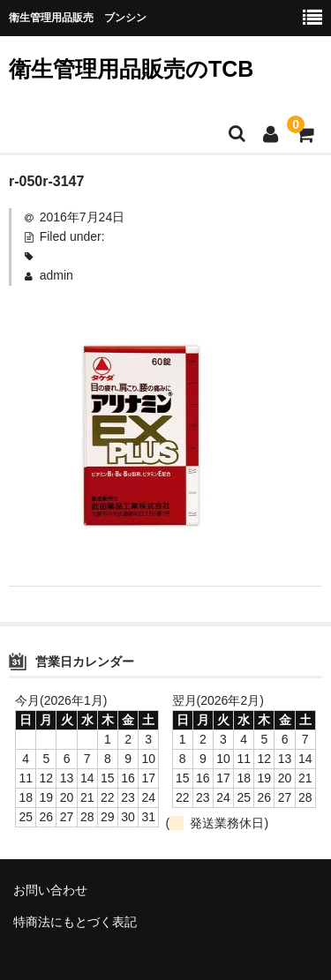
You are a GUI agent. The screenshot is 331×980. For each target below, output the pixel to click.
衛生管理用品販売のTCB (131, 69)
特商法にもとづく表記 (75, 922)
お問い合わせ (50, 890)
